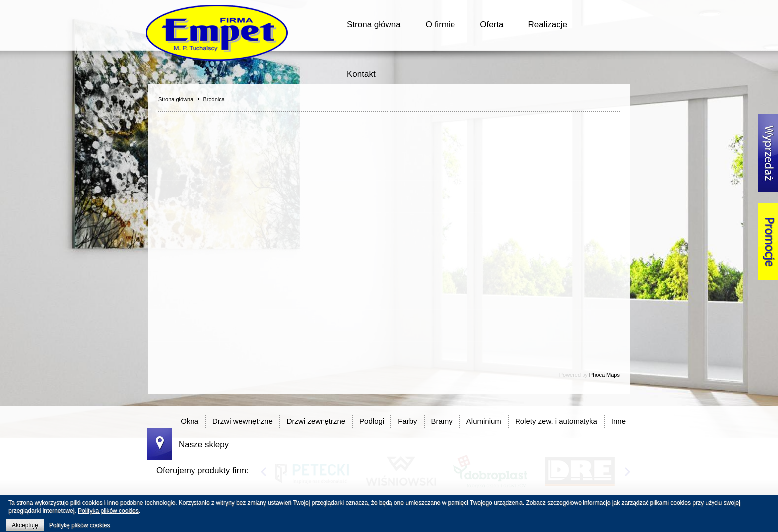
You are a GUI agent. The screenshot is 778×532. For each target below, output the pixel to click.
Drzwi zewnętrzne (316, 421)
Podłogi (372, 421)
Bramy (442, 421)
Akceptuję (25, 525)
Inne (618, 421)
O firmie (441, 25)
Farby (407, 421)
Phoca (597, 375)
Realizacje (547, 25)
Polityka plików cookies (108, 511)
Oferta (491, 25)
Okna (190, 421)
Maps (613, 375)
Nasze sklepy (204, 444)
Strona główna (374, 25)
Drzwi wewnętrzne (243, 421)
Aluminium (484, 421)
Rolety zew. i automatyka (556, 421)
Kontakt (361, 74)
